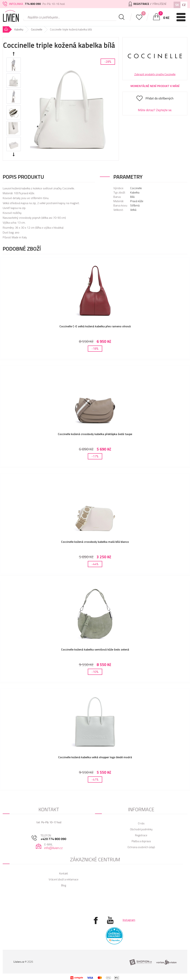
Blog (64, 878)
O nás (141, 816)
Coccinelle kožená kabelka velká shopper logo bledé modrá (95, 751)
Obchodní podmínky (141, 822)
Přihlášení (158, 4)
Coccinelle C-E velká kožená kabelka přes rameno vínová (95, 326)
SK (177, 5)
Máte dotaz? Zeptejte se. (155, 110)
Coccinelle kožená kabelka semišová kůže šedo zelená (95, 645)
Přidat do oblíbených (159, 98)
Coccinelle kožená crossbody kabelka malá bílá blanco (95, 539)
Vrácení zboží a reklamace (64, 872)
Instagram (129, 913)
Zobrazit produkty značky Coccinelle (155, 74)
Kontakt (64, 866)
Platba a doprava (141, 834)
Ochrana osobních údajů (141, 840)
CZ (184, 5)
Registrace (141, 828)
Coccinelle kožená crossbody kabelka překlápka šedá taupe (95, 433)
